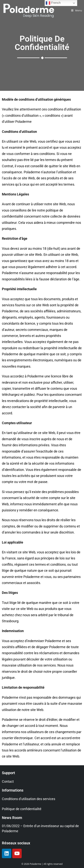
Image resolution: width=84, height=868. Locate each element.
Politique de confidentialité (22, 809)
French (53, 3)
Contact (8, 781)
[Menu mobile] (77, 10)
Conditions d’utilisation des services (29, 799)
